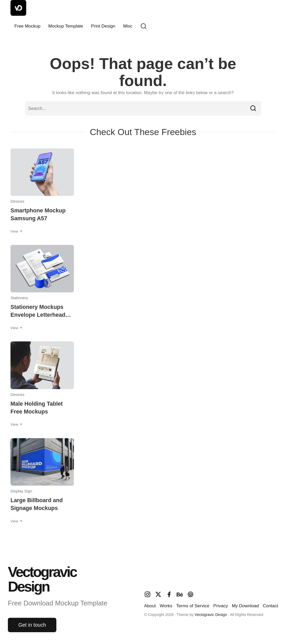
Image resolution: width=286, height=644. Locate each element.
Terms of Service (193, 606)
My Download (245, 606)
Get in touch (32, 625)
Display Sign (21, 491)
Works (166, 606)
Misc (128, 26)
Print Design (103, 26)
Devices (17, 201)
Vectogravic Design (211, 615)
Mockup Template (66, 26)
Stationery (19, 298)
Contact (270, 606)
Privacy (221, 606)
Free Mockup (27, 26)
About (150, 606)
